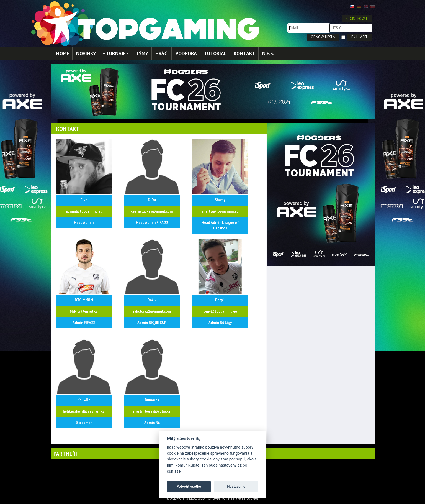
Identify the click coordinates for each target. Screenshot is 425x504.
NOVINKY (86, 53)
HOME (63, 53)
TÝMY (142, 53)
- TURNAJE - (116, 53)
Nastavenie (236, 486)
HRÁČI (162, 53)
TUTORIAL (215, 53)
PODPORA (186, 53)
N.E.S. (268, 53)
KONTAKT (244, 53)
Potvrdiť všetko (189, 486)
